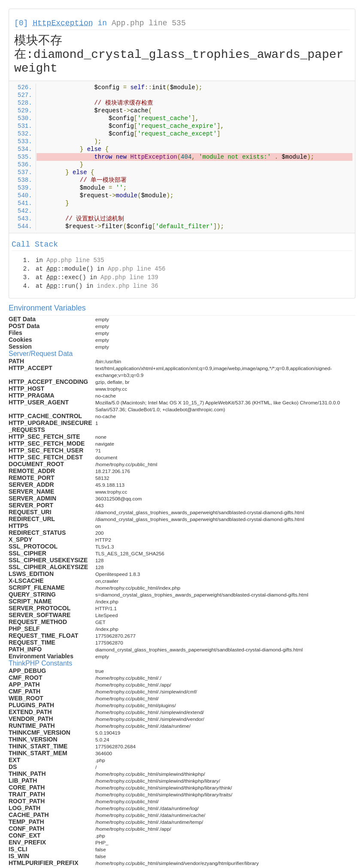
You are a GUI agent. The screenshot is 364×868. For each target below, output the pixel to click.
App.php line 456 (136, 269)
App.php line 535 (149, 23)
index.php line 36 (128, 286)
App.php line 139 (129, 277)
